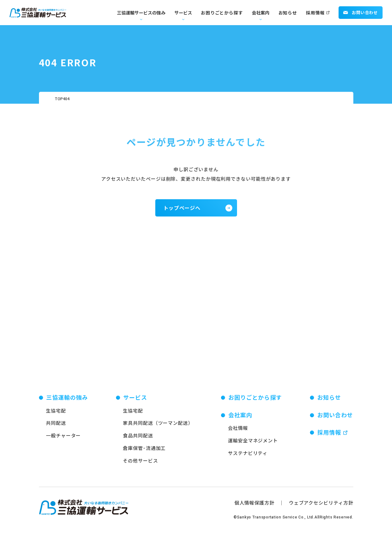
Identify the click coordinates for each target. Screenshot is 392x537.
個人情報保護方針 (254, 506)
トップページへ (182, 208)
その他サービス (140, 464)
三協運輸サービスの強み (141, 13)
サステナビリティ (248, 456)
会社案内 (261, 13)
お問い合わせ (361, 12)
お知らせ (288, 13)
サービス (183, 13)
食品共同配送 (138, 439)
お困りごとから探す (222, 13)
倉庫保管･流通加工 (144, 451)
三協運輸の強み (67, 401)
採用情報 (315, 13)
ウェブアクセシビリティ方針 (321, 506)
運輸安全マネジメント (253, 444)
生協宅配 (56, 414)
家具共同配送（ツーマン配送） (158, 427)
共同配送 (56, 427)
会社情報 (238, 432)
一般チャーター (63, 439)
